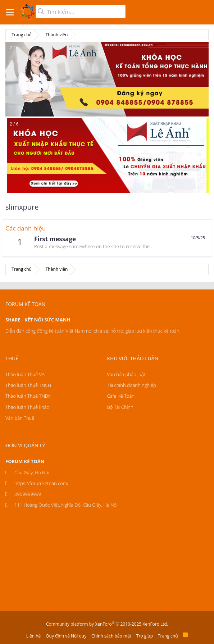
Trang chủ (168, 636)
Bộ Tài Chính (120, 407)
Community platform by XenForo (107, 624)
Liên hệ (34, 636)
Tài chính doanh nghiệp (132, 385)
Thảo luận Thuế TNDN (28, 396)
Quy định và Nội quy (66, 636)
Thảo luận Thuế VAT (26, 374)
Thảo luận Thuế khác (27, 407)
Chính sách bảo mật (111, 636)
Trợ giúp (145, 636)
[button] (10, 12)
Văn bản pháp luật (126, 374)
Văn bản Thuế (20, 418)
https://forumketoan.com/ (42, 483)
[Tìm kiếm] (81, 12)
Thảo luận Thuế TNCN (28, 385)
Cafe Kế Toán (121, 396)
